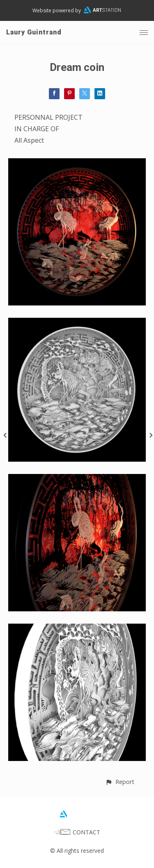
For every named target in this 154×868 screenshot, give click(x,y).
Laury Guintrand (34, 32)
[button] (120, 782)
